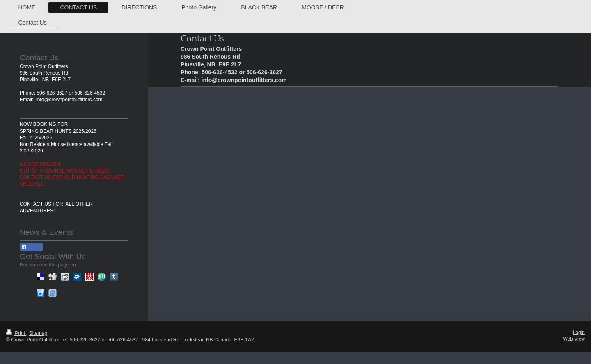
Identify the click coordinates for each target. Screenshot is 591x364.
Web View (574, 339)
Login (579, 332)
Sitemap (38, 333)
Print (16, 333)
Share (31, 247)
